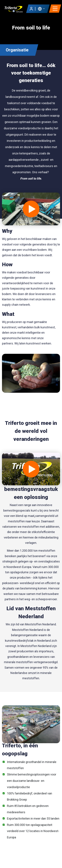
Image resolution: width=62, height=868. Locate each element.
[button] (41, 9)
